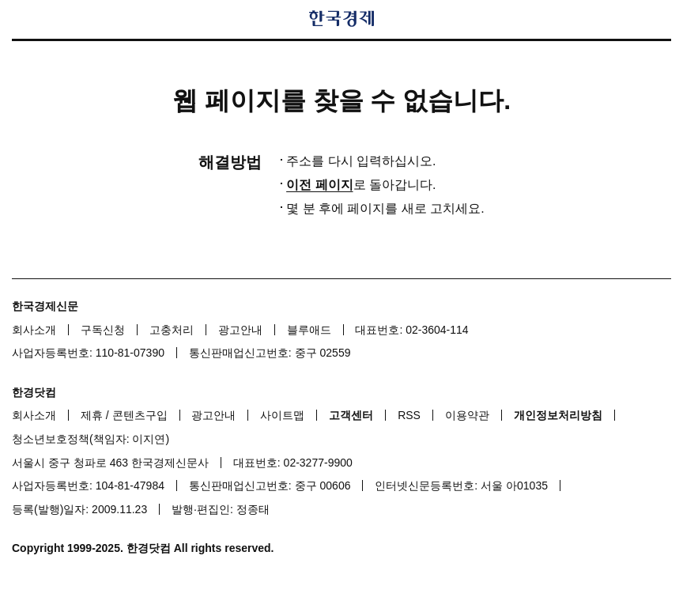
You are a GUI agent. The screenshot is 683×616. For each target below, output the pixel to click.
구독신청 (103, 330)
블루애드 (309, 330)
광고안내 (240, 330)
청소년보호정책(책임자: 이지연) (91, 439)
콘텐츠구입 (140, 415)
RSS (409, 415)
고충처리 (172, 330)
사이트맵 (282, 415)
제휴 (92, 415)
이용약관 (467, 415)
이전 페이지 (319, 185)
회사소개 (34, 330)
